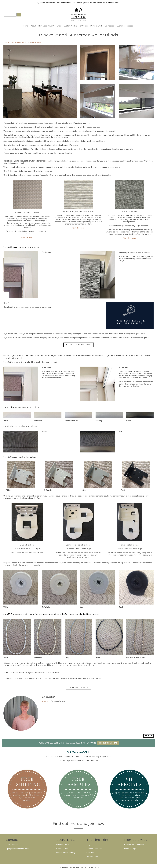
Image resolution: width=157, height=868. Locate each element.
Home (26, 26)
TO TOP (148, 736)
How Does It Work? (46, 26)
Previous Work (96, 26)
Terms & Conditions (95, 849)
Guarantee (91, 853)
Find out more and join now (79, 823)
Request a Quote (78, 687)
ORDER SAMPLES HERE (108, 743)
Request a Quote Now (79, 345)
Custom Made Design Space (76, 26)
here (47, 161)
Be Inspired (110, 26)
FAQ (88, 845)
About (33, 26)
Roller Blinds (37, 42)
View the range (27, 237)
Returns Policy (92, 857)
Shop (59, 26)
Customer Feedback (125, 26)
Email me (46, 701)
